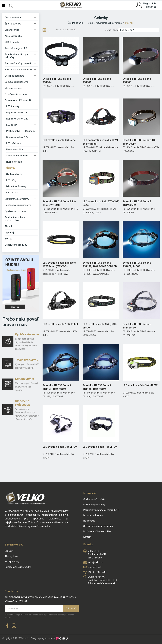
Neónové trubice (15, 149)
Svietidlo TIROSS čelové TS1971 (137, 81)
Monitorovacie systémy (17, 199)
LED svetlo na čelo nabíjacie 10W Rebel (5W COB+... (59, 264)
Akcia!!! (9, 226)
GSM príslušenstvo (14, 76)
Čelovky (11, 168)
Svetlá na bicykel (15, 174)
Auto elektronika (13, 36)
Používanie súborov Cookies (97, 531)
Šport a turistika (13, 24)
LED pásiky (12, 125)
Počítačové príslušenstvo (18, 205)
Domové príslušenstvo (16, 82)
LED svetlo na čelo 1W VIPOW (100, 447)
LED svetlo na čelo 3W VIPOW (140, 385)
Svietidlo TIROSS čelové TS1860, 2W (137, 326)
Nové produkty (12, 562)
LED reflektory (14, 143)
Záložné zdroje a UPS (16, 48)
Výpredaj (9, 233)
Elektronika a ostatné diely (18, 70)
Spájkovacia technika (16, 211)
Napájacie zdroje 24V (17, 113)
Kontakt (87, 537)
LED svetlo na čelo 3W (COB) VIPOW (100, 326)
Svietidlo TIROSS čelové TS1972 (97, 81)
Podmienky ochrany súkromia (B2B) (101, 510)
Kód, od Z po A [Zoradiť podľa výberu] (139, 30)
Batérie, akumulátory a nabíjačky (16, 56)
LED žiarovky (13, 106)
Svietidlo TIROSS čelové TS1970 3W (137, 203)
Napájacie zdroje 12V (17, 137)
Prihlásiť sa (151, 7)
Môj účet (9, 551)
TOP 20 (9, 239)
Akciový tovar (11, 556)
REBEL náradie (12, 42)
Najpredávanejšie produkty (18, 567)
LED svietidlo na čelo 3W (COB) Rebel (101, 203)
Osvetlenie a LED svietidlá (18, 100)
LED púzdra (12, 193)
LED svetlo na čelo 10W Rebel (60, 324)
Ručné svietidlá (14, 162)
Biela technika (12, 30)
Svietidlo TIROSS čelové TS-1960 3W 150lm (59, 203)
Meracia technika (14, 88)
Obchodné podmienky (94, 505)
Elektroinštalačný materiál (18, 63)
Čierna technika (13, 18)
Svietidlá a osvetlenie (17, 156)
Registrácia (150, 3)
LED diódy (11, 180)
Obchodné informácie (94, 499)
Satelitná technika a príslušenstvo (15, 219)
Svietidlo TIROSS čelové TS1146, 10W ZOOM (97, 387)
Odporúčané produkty (16, 245)
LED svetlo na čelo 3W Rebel (59, 140)
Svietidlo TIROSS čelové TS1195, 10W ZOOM (57, 387)
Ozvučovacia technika (16, 94)
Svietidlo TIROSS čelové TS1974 (57, 81)
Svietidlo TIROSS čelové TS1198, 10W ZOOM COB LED (100, 264)
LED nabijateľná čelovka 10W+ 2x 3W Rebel (100, 142)
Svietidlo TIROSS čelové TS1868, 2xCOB (137, 264)
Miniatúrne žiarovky (16, 186)
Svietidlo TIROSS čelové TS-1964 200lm (139, 142)
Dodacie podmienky (93, 515)
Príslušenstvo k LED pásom (20, 131)
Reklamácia (89, 521)
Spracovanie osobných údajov (98, 526)
